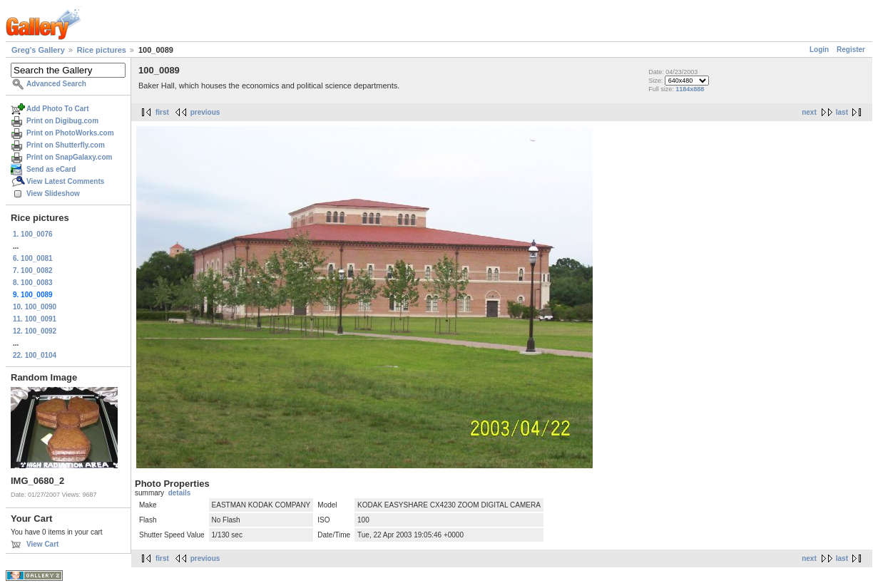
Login (819, 50)
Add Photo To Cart (58, 109)
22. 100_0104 (35, 355)
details (180, 493)
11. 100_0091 (35, 319)
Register (851, 50)
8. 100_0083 (33, 283)
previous (205, 112)
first (162, 112)
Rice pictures (102, 50)
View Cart (42, 544)
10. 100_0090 (35, 307)
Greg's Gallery (38, 50)
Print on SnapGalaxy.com (69, 157)
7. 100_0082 (33, 270)
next (809, 112)
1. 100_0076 (33, 234)
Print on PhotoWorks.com (70, 133)
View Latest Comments (65, 181)
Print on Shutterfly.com (66, 145)
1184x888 (690, 89)
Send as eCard (51, 169)
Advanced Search (56, 84)
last (842, 112)
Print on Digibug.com (62, 121)
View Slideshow (53, 194)
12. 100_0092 (35, 331)
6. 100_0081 (33, 258)
